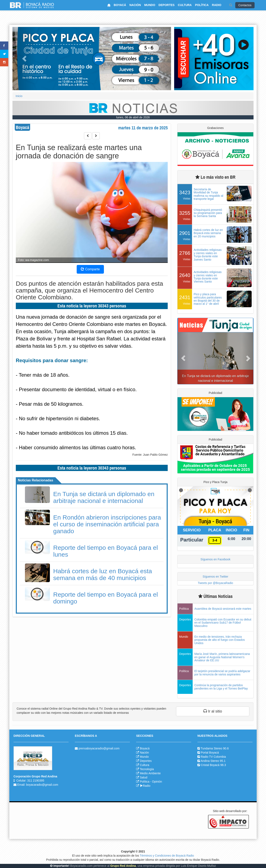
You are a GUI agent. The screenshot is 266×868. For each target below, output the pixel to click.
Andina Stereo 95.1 (213, 761)
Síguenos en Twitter (215, 577)
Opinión (157, 782)
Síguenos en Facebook (216, 559)
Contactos (245, 5)
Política (145, 782)
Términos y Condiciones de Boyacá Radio (167, 856)
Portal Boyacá (210, 753)
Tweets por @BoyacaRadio (216, 583)
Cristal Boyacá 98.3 (213, 765)
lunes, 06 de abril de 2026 (133, 117)
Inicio (19, 96)
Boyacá (145, 748)
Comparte (90, 269)
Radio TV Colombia (213, 757)
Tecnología (147, 769)
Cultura (145, 765)
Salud (144, 777)
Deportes (146, 761)
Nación (144, 753)
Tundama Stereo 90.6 (215, 748)
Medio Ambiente (150, 773)
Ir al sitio (213, 711)
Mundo (144, 757)
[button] (24, 59)
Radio (145, 786)
